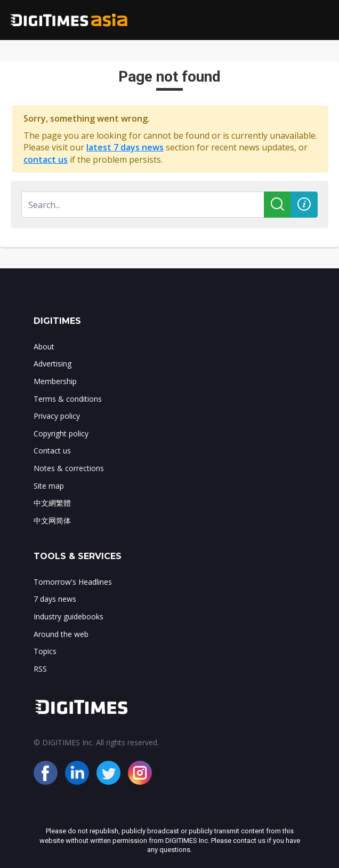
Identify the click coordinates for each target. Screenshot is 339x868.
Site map (49, 486)
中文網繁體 (52, 503)
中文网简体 (52, 520)
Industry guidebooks (68, 616)
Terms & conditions (68, 399)
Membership (55, 381)
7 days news (55, 599)
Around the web (61, 634)
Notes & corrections (69, 468)
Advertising (53, 364)
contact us (46, 160)
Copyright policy (61, 433)
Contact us (52, 451)
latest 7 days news (125, 147)
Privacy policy (57, 416)
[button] (304, 205)
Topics (45, 651)
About (44, 347)
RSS (40, 669)
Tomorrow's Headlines (73, 582)
